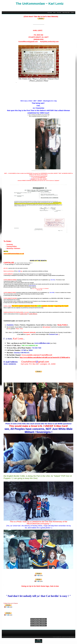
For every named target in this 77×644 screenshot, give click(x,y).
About (54, 13)
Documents (59, 13)
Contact (72, 13)
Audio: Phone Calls (66, 13)
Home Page (50, 13)
